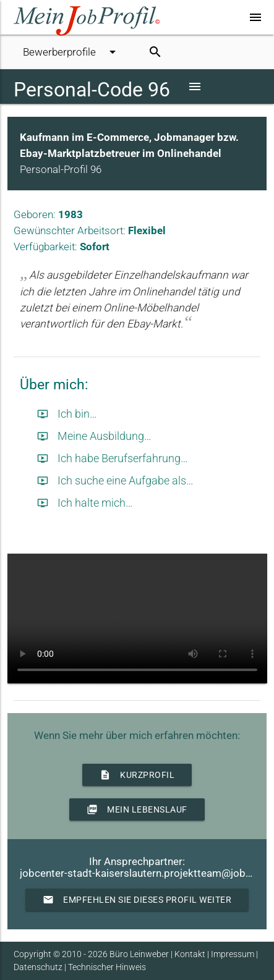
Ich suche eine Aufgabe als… (115, 481)
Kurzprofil (137, 775)
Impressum (233, 954)
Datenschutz (38, 967)
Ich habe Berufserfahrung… (113, 458)
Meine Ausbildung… (94, 436)
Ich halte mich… (85, 503)
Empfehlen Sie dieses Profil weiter (137, 900)
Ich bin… (67, 414)
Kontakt (190, 954)
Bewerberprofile (71, 52)
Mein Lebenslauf (137, 809)
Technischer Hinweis (107, 967)
